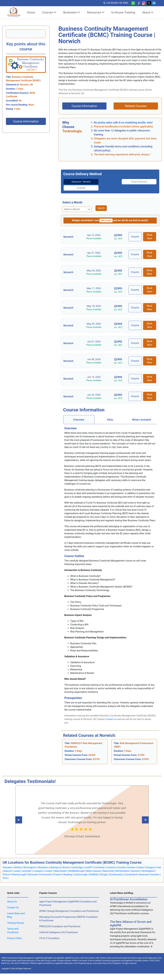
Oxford (6, 872)
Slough (104, 872)
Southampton (116, 872)
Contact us (111, 716)
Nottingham (148, 868)
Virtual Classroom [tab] (110, 183)
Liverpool (38, 868)
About (148, 12)
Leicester (26, 868)
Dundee (122, 864)
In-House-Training (123, 12)
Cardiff (88, 864)
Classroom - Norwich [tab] (74, 183)
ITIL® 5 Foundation (49, 935)
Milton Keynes (93, 868)
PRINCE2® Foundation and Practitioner (60, 923)
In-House (146, 181)
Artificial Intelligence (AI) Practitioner (59, 929)
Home (31, 12)
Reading (68, 872)
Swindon (155, 872)
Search (101, 205)
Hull (159, 864)
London (48, 868)
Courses (49, 12)
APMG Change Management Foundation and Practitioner (69, 908)
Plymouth (32, 872)
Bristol (66, 864)
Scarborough (81, 872)
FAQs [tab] (110, 417)
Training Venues (16, 920)
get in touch (106, 218)
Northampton (123, 868)
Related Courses (136, 106)
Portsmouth (46, 872)
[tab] (74, 183)
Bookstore (72, 12)
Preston (58, 872)
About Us (12, 899)
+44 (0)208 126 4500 (116, 3)
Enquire (136, 234)
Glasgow (150, 864)
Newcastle (108, 868)
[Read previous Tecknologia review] (139, 817)
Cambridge (77, 864)
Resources (96, 12)
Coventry (111, 864)
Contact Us (13, 905)
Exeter (141, 864)
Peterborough (19, 872)
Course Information (26, 121)
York (5, 875)
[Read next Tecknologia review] (25, 817)
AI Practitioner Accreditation (129, 896)
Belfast (18, 864)
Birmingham (30, 864)
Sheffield (94, 872)
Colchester (99, 864)
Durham (132, 864)
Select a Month (72, 199)
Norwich (136, 868)
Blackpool (56, 864)
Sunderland (131, 872)
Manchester (61, 868)
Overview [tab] (79, 417)
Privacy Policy (14, 935)
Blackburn (43, 864)
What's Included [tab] (141, 417)
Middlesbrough (76, 868)
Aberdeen (8, 864)
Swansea (144, 872)
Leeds (17, 868)
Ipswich (8, 868)
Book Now (150, 234)
